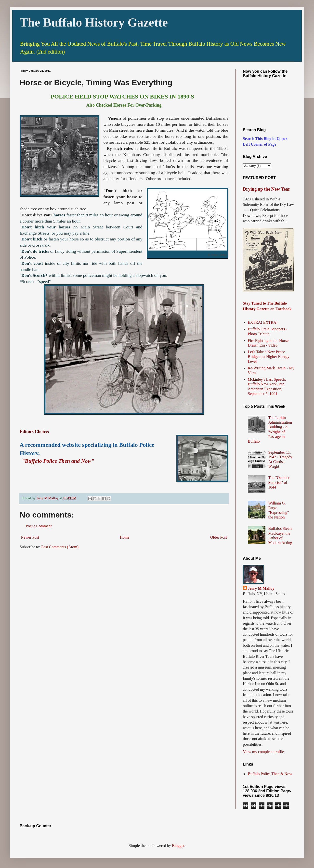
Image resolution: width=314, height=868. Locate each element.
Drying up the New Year (267, 189)
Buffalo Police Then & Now (270, 774)
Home (125, 537)
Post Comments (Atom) (60, 547)
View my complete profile (263, 752)
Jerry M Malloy (261, 588)
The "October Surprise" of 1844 (279, 482)
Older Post (219, 537)
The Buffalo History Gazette (94, 22)
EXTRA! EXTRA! (263, 322)
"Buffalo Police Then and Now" (58, 461)
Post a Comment (39, 526)
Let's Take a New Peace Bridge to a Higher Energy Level (268, 357)
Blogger (178, 846)
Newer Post (30, 537)
